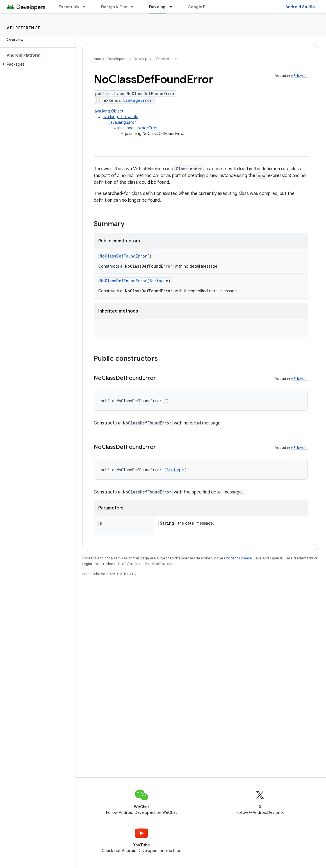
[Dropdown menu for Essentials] (87, 7)
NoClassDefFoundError (123, 256)
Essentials (69, 7)
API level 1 (299, 76)
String (157, 281)
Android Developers (110, 59)
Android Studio (300, 7)
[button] (37, 64)
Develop (140, 59)
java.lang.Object (109, 111)
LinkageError (138, 100)
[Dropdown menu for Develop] (173, 7)
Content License (238, 558)
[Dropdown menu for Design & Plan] (135, 7)
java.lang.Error (123, 122)
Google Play (199, 7)
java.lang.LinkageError (138, 128)
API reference (24, 28)
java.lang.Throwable (120, 117)
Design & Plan (114, 7)
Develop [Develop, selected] (157, 7)
